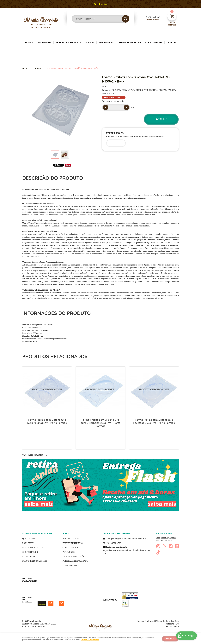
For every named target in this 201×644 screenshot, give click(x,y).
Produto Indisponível (47, 391)
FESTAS (29, 42)
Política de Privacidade (75, 561)
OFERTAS (171, 42)
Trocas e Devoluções (74, 556)
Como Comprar (70, 547)
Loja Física (28, 543)
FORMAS (90, 42)
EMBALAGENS (106, 42)
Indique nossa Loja (33, 547)
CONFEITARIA (44, 42)
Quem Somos (29, 539)
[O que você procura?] (126, 19)
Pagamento (69, 552)
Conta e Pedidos (150, 20)
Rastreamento (71, 539)
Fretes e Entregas (73, 543)
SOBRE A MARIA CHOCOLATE (37, 534)
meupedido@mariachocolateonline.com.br (127, 539)
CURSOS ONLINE (154, 42)
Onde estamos (30, 552)
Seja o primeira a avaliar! (114, 101)
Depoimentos (101, 4)
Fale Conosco (30, 556)
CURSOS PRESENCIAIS (129, 42)
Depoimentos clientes (35, 561)
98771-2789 (114, 543)
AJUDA (66, 534)
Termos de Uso (70, 565)
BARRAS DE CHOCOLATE (68, 42)
